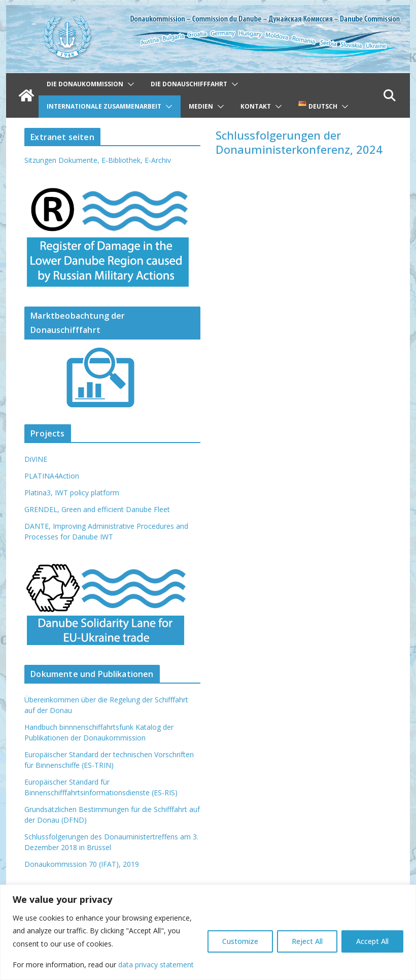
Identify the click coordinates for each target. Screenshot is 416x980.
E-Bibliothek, (123, 160)
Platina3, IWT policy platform (72, 493)
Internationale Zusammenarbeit (104, 106)
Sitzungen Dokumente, (62, 160)
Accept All (372, 941)
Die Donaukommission (85, 84)
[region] (208, 932)
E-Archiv (158, 160)
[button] (129, 84)
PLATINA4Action (52, 476)
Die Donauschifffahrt (189, 84)
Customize (240, 941)
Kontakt (256, 106)
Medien (201, 106)
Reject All (307, 941)
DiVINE (36, 459)
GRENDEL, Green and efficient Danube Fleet (97, 509)
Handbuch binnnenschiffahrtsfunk (79, 727)
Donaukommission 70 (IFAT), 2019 (82, 864)
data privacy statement (156, 965)
